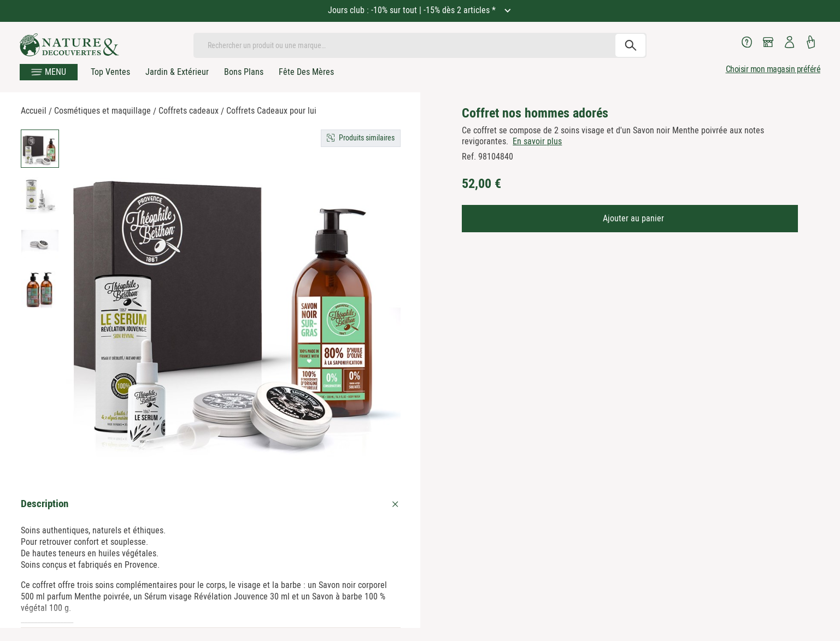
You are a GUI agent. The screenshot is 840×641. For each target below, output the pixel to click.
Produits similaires (367, 138)
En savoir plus (537, 141)
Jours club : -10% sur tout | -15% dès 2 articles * (413, 10)
